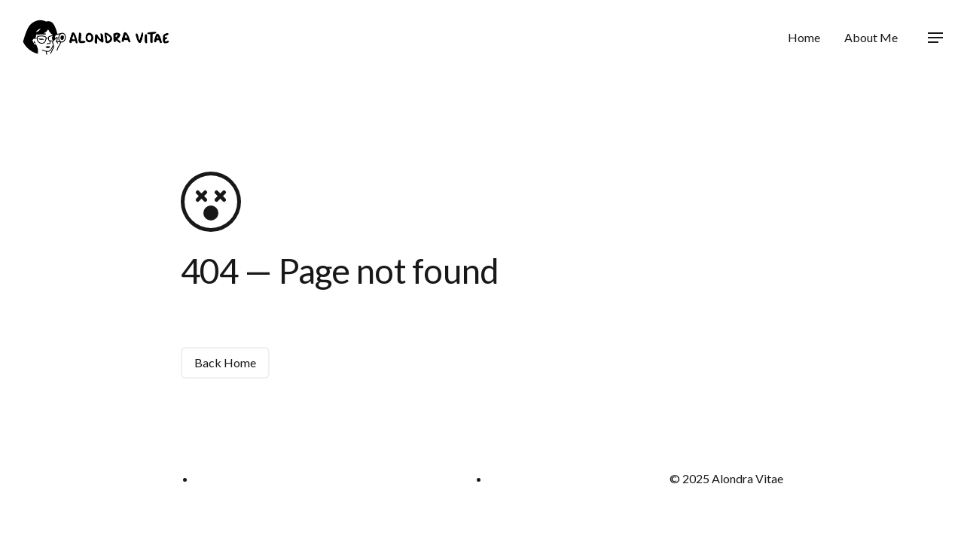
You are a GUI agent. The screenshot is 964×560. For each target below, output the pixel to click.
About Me (871, 37)
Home (804, 37)
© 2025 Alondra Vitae (726, 478)
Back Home (225, 362)
